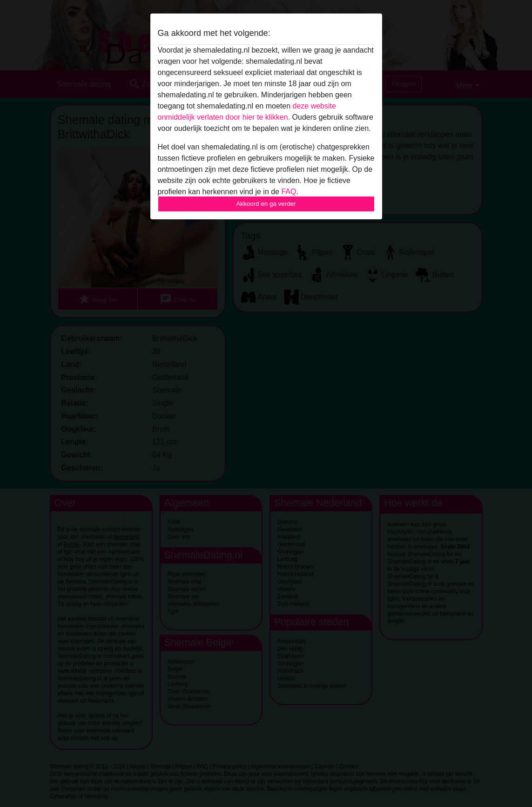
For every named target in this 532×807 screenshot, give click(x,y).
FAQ (289, 192)
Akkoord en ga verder (266, 204)
